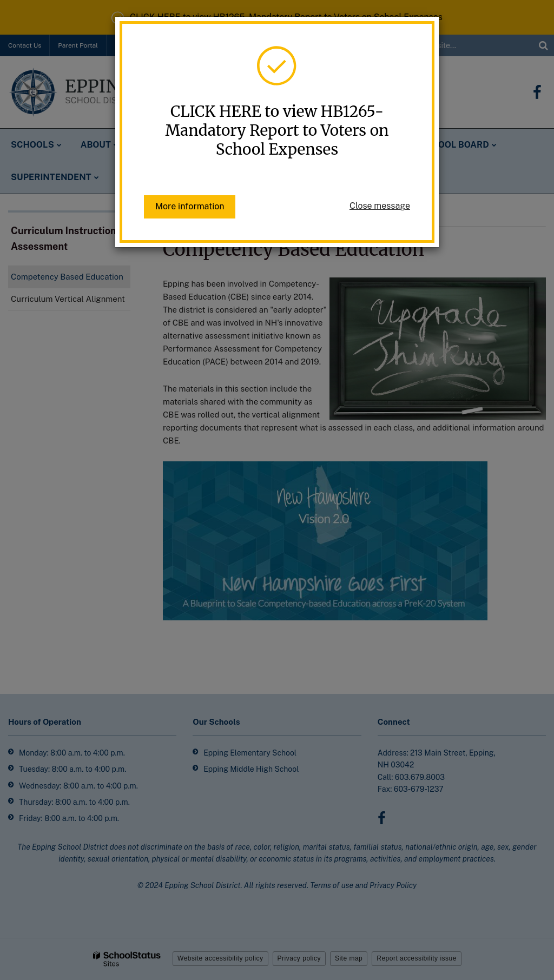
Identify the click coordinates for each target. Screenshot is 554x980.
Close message (380, 206)
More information (190, 206)
